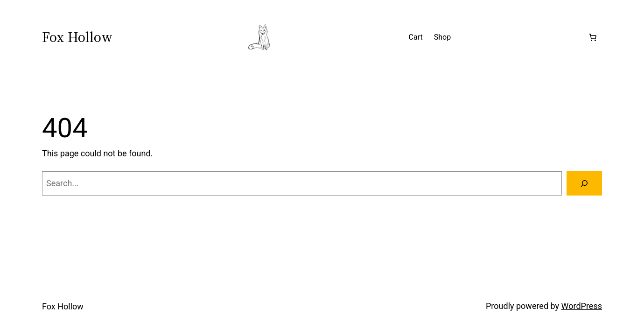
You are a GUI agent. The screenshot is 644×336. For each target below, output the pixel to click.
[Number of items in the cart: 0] (593, 37)
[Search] (584, 183)
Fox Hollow (77, 37)
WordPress (582, 306)
